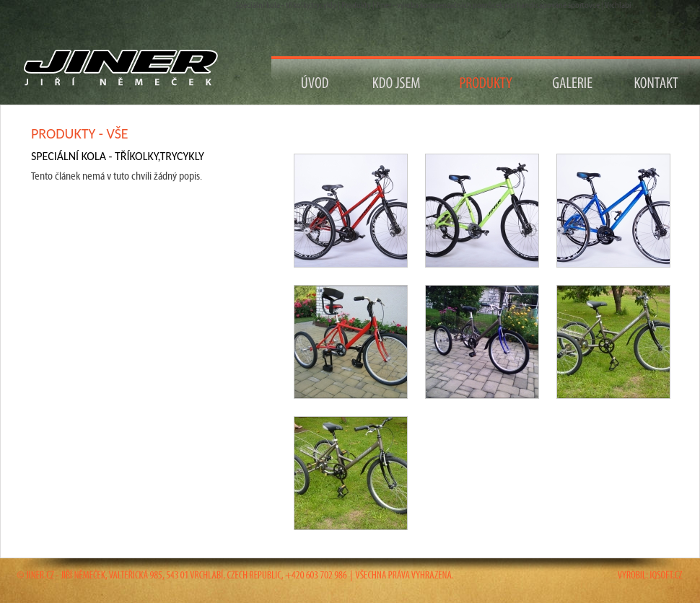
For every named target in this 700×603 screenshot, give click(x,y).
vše (117, 133)
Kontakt (657, 80)
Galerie (573, 80)
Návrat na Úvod (315, 80)
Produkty (487, 80)
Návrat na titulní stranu (127, 68)
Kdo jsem (397, 80)
